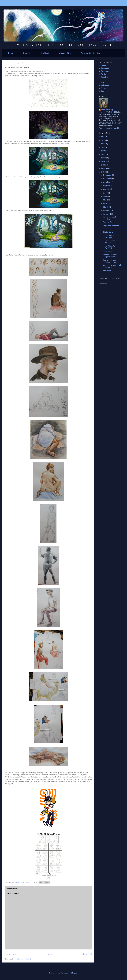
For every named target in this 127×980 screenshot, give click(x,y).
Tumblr (104, 66)
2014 (103, 162)
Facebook (105, 71)
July (105, 193)
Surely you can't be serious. (111, 218)
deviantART (106, 68)
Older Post (87, 954)
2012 (103, 169)
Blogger (74, 973)
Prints (103, 88)
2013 (103, 165)
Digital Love (108, 232)
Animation (66, 53)
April (105, 204)
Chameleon (107, 252)
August (106, 189)
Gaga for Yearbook (111, 226)
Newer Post (11, 954)
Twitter (104, 74)
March (106, 207)
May (105, 200)
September (108, 186)
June (105, 197)
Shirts (103, 91)
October (107, 182)
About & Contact (92, 53)
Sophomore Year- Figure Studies (110, 256)
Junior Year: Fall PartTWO (109, 242)
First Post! (107, 271)
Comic (27, 53)
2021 (103, 137)
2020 (104, 140)
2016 (103, 155)
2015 (103, 158)
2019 (103, 144)
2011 (103, 172)
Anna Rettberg (107, 110)
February (107, 211)
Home (11, 53)
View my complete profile (109, 128)
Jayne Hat (107, 229)
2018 (103, 147)
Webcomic (105, 86)
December (108, 175)
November (108, 179)
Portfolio (45, 53)
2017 (103, 151)
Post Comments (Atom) (23, 959)
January (107, 214)
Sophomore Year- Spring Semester (110, 261)
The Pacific (107, 222)
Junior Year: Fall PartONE (109, 247)
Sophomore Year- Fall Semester (112, 266)
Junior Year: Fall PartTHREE (109, 237)
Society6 (104, 77)
